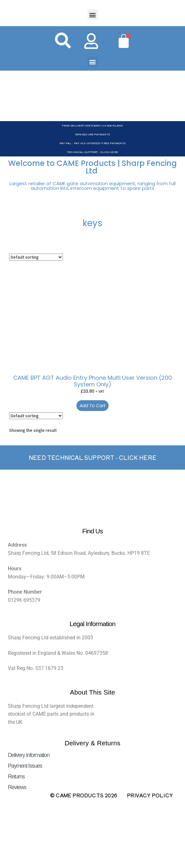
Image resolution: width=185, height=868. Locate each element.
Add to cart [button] (92, 406)
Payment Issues (25, 766)
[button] (93, 15)
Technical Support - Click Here (92, 152)
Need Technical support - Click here (92, 457)
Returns (16, 777)
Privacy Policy (150, 795)
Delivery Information (29, 755)
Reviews (17, 787)
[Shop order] (36, 257)
